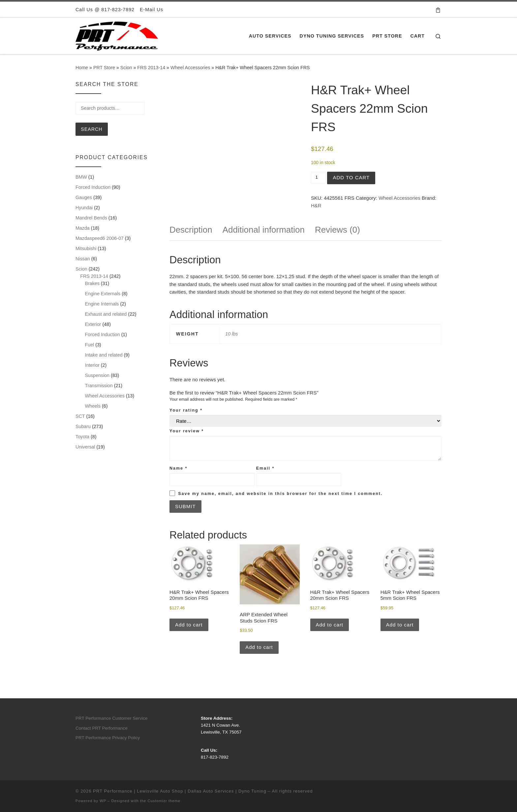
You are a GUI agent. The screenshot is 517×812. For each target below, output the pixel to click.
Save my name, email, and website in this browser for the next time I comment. (280, 494)
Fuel (90, 345)
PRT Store (104, 68)
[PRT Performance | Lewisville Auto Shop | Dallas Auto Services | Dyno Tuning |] (117, 35)
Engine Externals (103, 294)
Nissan (83, 259)
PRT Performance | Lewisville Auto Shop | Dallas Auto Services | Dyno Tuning (180, 791)
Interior (92, 365)
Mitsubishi (86, 248)
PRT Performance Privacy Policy (108, 738)
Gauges (84, 197)
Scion (126, 68)
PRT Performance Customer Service (112, 718)
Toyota (82, 437)
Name (178, 468)
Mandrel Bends (91, 218)
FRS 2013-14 (151, 68)
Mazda (83, 228)
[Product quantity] (318, 178)
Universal (85, 447)
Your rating (186, 410)
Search (91, 129)
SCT (80, 416)
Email (265, 468)
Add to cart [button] (189, 625)
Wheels (93, 406)
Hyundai (84, 208)
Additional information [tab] (264, 230)
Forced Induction (93, 187)
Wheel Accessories (190, 68)
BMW (81, 177)
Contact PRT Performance (102, 728)
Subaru (83, 426)
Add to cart (351, 177)
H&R (316, 205)
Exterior (93, 324)
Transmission (99, 386)
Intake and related (104, 355)
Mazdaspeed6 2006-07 (100, 238)
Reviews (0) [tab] (337, 230)
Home (82, 68)
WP (103, 801)
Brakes (92, 283)
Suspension (97, 375)
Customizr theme (164, 801)
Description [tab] (191, 230)
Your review (187, 431)
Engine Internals (102, 304)
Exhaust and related (106, 314)
